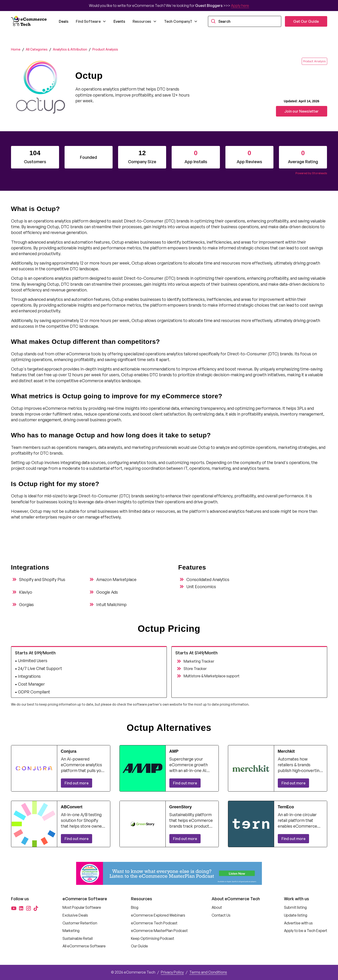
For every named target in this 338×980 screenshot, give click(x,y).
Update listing (296, 915)
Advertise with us (298, 923)
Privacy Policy (172, 972)
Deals (64, 21)
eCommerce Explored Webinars (158, 915)
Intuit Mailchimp (111, 604)
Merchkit (286, 751)
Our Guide (139, 946)
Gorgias (26, 604)
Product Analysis (105, 49)
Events (119, 21)
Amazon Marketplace (116, 579)
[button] (91, 21)
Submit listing (295, 907)
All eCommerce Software (84, 946)
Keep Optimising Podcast (153, 938)
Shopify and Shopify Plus (42, 579)
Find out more (77, 783)
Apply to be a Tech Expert (306, 931)
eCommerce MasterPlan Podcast (159, 931)
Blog (135, 907)
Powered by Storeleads (311, 173)
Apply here (240, 6)
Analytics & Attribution (70, 49)
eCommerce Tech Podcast (154, 923)
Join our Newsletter (301, 111)
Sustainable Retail (78, 938)
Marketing (71, 931)
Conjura (69, 751)
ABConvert (72, 807)
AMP (174, 751)
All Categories (37, 49)
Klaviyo (26, 592)
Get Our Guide (306, 21)
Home (16, 49)
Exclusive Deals (75, 915)
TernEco (286, 807)
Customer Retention (80, 923)
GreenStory (181, 807)
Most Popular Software (82, 907)
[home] (29, 21)
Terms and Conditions (208, 972)
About (217, 907)
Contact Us (221, 915)
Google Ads (107, 592)
